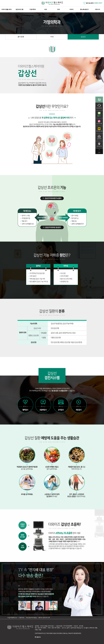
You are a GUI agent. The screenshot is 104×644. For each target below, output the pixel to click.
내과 (46, 9)
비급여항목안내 (12, 618)
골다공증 (21, 37)
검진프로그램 (19, 9)
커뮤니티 (97, 9)
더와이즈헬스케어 (7, 9)
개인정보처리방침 (31, 618)
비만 (52, 37)
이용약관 (21, 618)
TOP (99, 151)
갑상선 (83, 37)
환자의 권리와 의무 (44, 618)
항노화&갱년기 (84, 9)
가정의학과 (33, 9)
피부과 (71, 9)
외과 (58, 9)
